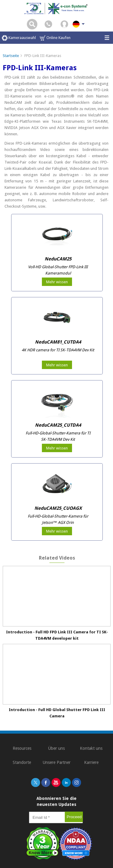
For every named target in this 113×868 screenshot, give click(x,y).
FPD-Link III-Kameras (43, 56)
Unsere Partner (57, 762)
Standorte (22, 762)
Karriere (91, 762)
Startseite (11, 56)
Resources (22, 748)
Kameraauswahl (19, 38)
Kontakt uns (91, 748)
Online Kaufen (55, 38)
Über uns (56, 748)
